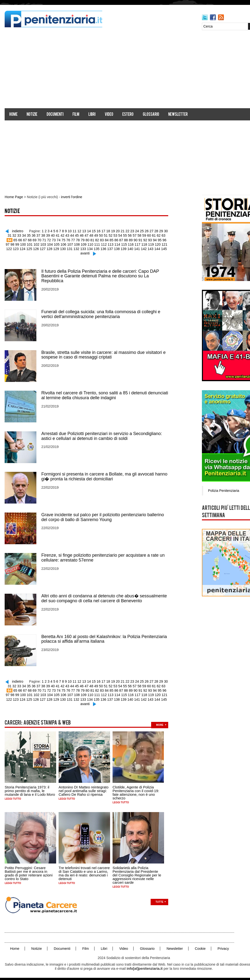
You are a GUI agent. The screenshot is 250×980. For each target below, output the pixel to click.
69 (33, 240)
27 (151, 231)
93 (147, 240)
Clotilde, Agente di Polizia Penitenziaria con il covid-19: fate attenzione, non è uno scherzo (136, 790)
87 (119, 240)
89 (128, 240)
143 (147, 248)
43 (68, 235)
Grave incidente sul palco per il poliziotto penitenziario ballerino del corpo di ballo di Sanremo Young (103, 516)
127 (40, 248)
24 (137, 231)
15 (94, 231)
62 (158, 235)
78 (76, 240)
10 (70, 231)
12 (80, 231)
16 (99, 231)
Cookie (199, 946)
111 (91, 244)
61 (153, 235)
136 (100, 248)
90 (133, 240)
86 (114, 240)
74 (57, 240)
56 (129, 235)
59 (144, 235)
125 (27, 248)
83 (100, 240)
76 (66, 240)
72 (47, 240)
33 (20, 235)
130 (60, 248)
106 (58, 244)
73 (52, 240)
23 (132, 231)
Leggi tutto (13, 796)
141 (133, 248)
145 (160, 248)
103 (38, 244)
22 (127, 231)
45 (77, 235)
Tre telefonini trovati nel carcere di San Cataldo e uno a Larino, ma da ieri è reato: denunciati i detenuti (84, 871)
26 (146, 231)
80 (85, 240)
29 (160, 231)
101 (25, 244)
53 (115, 235)
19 (113, 231)
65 (14, 240)
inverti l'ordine (71, 197)
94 (152, 240)
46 (82, 235)
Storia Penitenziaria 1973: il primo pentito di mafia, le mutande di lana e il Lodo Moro (30, 788)
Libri (92, 115)
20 (118, 231)
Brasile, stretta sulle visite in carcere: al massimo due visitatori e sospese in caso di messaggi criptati (104, 354)
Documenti (55, 115)
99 (13, 244)
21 (122, 231)
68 (28, 240)
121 (158, 244)
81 (90, 240)
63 (163, 235)
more (160, 722)
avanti (85, 253)
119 (145, 244)
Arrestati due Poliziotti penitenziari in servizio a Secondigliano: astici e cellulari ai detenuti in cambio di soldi (102, 435)
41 (58, 235)
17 (104, 231)
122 (165, 244)
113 (105, 244)
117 (131, 244)
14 (89, 231)
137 (107, 248)
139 (120, 248)
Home (14, 115)
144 (153, 248)
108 (71, 244)
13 (84, 231)
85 (109, 240)
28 (156, 231)
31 (11, 235)
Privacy (222, 946)
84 (104, 240)
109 (78, 244)
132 (73, 248)
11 (75, 231)
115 (118, 244)
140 (127, 248)
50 (101, 235)
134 (87, 248)
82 (95, 240)
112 (98, 244)
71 (42, 240)
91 (138, 240)
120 (151, 244)
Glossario (151, 115)
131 (67, 248)
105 (51, 244)
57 (134, 235)
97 (166, 240)
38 (44, 235)
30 (165, 231)
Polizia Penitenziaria (224, 490)
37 (39, 235)
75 (62, 240)
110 (85, 244)
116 (125, 244)
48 (92, 235)
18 (108, 231)
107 (65, 244)
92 (142, 240)
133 (80, 248)
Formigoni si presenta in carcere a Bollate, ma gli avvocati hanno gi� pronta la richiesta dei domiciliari (104, 475)
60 (148, 235)
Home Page (14, 197)
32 (15, 235)
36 (34, 235)
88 (123, 240)
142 (140, 248)
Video (109, 115)
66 (19, 240)
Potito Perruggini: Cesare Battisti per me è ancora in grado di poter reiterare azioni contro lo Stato (29, 871)
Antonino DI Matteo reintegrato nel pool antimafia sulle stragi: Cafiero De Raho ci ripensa (84, 788)
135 (93, 248)
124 (20, 248)
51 (106, 235)
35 (30, 235)
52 (111, 235)
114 (111, 244)
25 (141, 231)
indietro (19, 231)
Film (76, 115)
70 (38, 240)
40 (53, 235)
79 (81, 240)
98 (8, 244)
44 (73, 235)
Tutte (160, 899)
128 (47, 248)
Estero (128, 115)
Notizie (32, 115)
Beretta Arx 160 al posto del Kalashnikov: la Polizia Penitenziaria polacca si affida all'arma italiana (104, 637)
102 (32, 244)
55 (125, 235)
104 (45, 244)
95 (156, 240)
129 (53, 248)
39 (49, 235)
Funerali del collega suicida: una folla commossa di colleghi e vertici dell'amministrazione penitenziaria (101, 313)
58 (139, 235)
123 (14, 248)
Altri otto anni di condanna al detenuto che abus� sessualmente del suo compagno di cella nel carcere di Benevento (104, 597)
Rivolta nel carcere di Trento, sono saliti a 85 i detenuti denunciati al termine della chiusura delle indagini (105, 394)
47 (87, 235)
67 (23, 240)
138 (113, 248)
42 (63, 235)
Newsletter (178, 115)
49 (96, 235)
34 (25, 235)
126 (33, 248)
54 (120, 235)
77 (71, 240)
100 (18, 244)
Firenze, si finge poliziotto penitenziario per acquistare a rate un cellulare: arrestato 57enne (103, 556)
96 (161, 240)
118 (138, 244)
